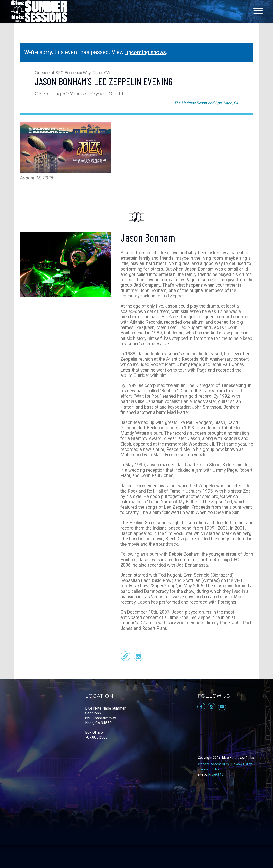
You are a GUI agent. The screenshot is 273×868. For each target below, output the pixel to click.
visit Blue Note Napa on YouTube (222, 729)
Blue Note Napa (39, 12)
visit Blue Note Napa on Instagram (211, 729)
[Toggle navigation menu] (258, 11)
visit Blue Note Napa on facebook (201, 729)
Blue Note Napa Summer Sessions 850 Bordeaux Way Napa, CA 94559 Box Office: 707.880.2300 (105, 745)
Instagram (138, 679)
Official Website (126, 679)
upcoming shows (146, 52)
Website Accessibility (214, 787)
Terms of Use (209, 792)
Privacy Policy (242, 787)
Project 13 (216, 797)
